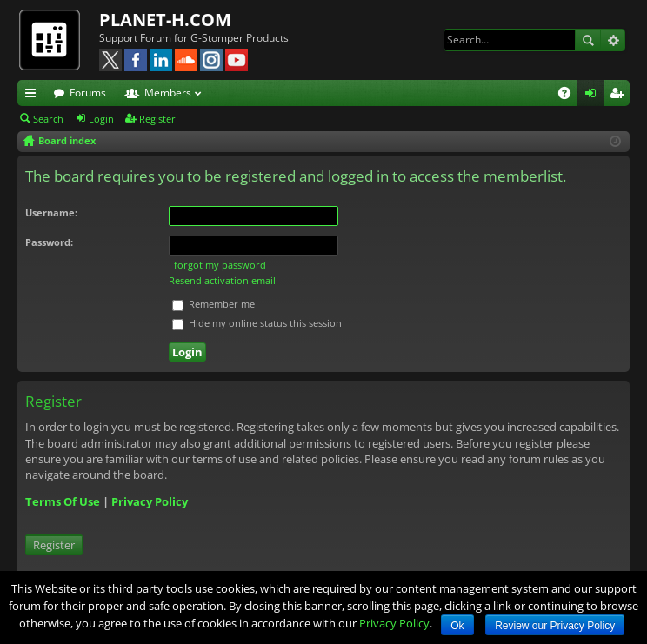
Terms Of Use (63, 501)
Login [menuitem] (594, 96)
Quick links (34, 96)
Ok (457, 626)
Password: (49, 242)
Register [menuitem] (620, 96)
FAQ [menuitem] (570, 96)
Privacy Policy (150, 501)
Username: (51, 212)
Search (588, 40)
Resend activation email (222, 280)
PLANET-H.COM (165, 20)
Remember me (213, 304)
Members (168, 93)
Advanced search (613, 40)
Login (101, 119)
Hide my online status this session (257, 323)
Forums (88, 93)
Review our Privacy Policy (555, 626)
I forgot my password (217, 265)
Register (157, 119)
